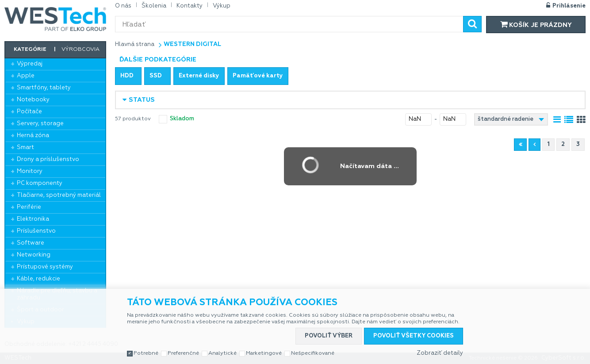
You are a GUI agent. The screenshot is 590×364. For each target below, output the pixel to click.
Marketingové (264, 353)
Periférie (29, 207)
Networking (34, 255)
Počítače (29, 112)
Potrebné (146, 353)
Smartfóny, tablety (44, 88)
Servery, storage (40, 124)
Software (31, 243)
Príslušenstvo (36, 231)
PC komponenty (40, 183)
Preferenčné (183, 353)
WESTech (55, 19)
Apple (26, 76)
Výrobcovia (80, 50)
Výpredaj (30, 64)
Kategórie (30, 50)
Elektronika (33, 219)
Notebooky (33, 100)
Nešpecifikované (313, 353)
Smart (25, 148)
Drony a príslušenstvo (48, 159)
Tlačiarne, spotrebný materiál (59, 195)
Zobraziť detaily (440, 353)
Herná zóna (33, 136)
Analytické (222, 353)
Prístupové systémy (45, 267)
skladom (182, 119)
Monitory (30, 171)
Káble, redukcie (38, 279)
